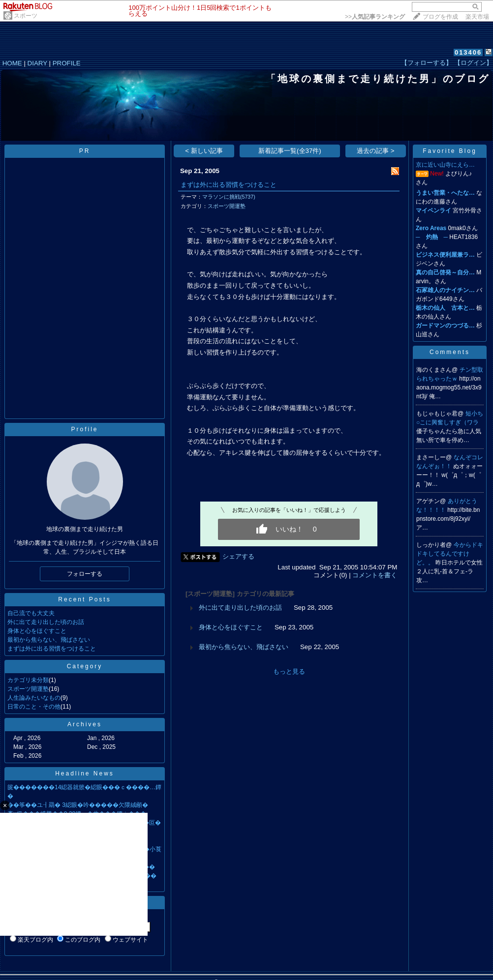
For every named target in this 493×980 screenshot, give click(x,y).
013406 (468, 52)
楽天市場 (477, 17)
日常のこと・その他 (34, 707)
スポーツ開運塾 (28, 689)
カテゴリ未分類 (28, 680)
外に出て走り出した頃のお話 (46, 622)
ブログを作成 (440, 17)
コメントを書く (375, 575)
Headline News (85, 773)
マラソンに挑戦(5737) (229, 197)
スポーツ (26, 16)
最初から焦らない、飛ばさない (49, 640)
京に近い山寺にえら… (445, 165)
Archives (85, 724)
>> (375, 17)
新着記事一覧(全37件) (290, 151)
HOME (12, 63)
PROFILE (67, 63)
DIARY (37, 63)
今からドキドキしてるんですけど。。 (450, 554)
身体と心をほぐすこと (37, 631)
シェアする (238, 556)
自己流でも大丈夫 (31, 613)
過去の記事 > (376, 151)
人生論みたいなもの (34, 698)
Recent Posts (84, 599)
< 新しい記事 (204, 151)
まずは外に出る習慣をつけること (52, 649)
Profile (84, 429)
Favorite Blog (450, 151)
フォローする (85, 574)
